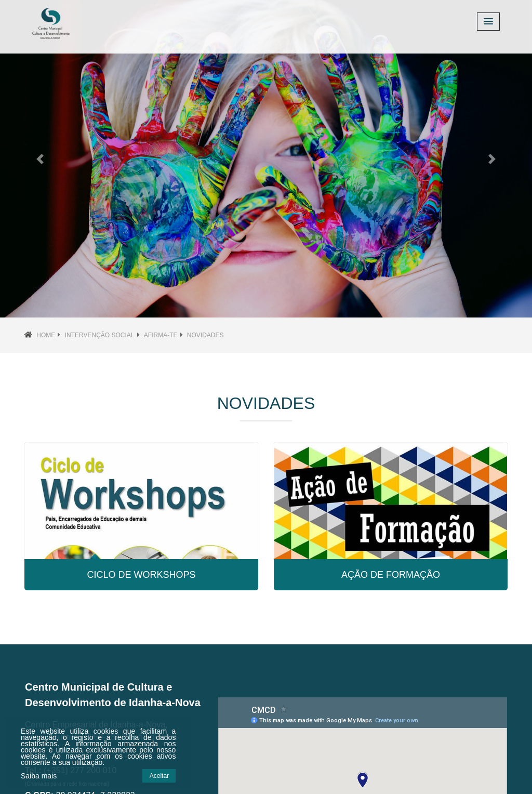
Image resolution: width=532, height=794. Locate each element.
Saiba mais (39, 776)
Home (46, 335)
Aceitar (159, 776)
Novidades (205, 335)
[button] (40, 159)
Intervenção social (100, 335)
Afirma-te (161, 335)
